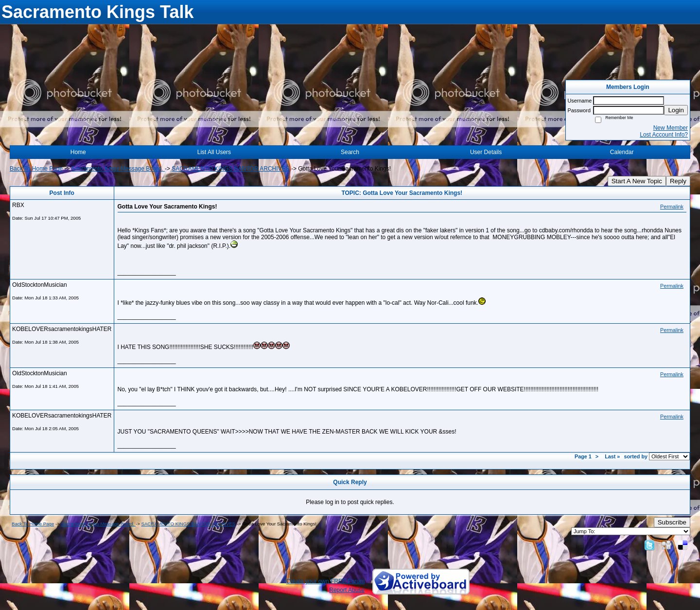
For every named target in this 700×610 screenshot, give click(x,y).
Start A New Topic (637, 181)
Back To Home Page (36, 169)
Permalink (672, 207)
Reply (678, 181)
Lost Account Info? (664, 135)
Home (78, 152)
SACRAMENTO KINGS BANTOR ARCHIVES (230, 169)
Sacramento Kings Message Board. (118, 169)
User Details (486, 152)
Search (350, 152)
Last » (612, 456)
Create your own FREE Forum (325, 581)
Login (676, 110)
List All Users (214, 152)
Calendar (622, 152)
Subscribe (672, 522)
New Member (671, 128)
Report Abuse (347, 590)
